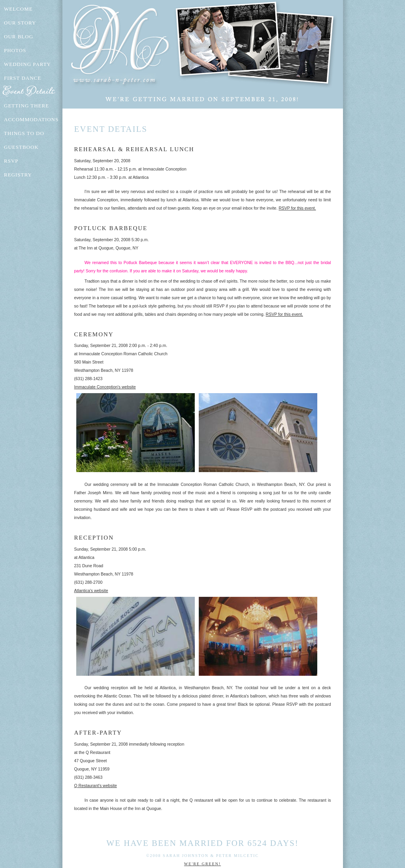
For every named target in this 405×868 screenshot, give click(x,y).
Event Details (32, 92)
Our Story (20, 23)
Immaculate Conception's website (105, 387)
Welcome (18, 9)
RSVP (11, 161)
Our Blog (19, 37)
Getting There (26, 106)
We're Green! (202, 864)
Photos (15, 50)
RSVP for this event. (297, 208)
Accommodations (31, 119)
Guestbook (21, 147)
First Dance (23, 78)
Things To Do (24, 133)
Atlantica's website (91, 591)
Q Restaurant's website (96, 786)
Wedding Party (27, 64)
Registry (18, 175)
